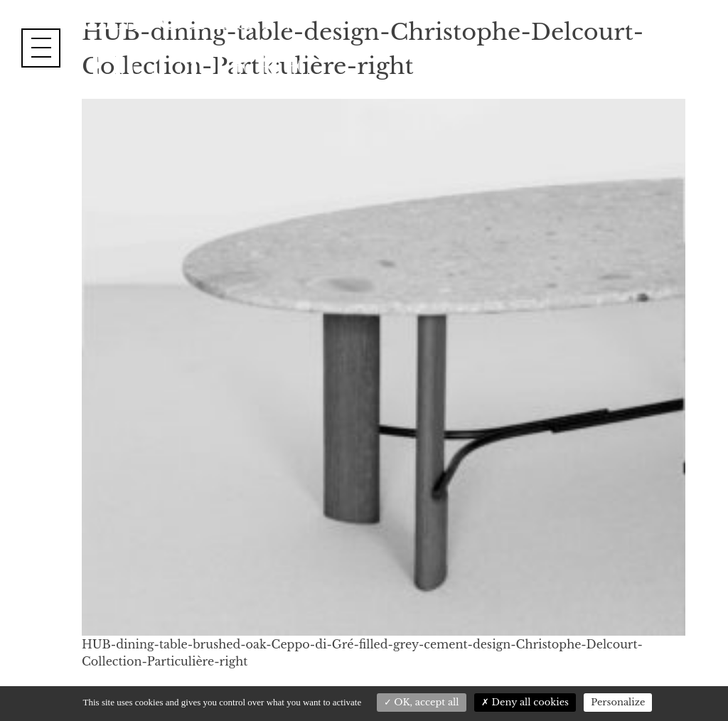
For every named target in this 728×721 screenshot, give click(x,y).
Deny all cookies (525, 702)
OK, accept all (422, 702)
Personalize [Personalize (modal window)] (618, 702)
